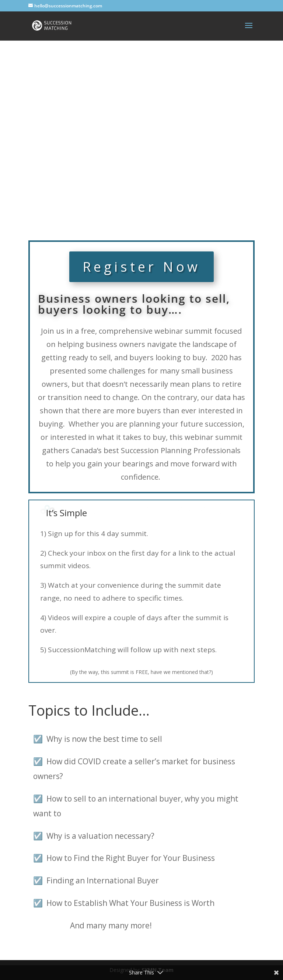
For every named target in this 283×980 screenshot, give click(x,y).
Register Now (141, 267)
